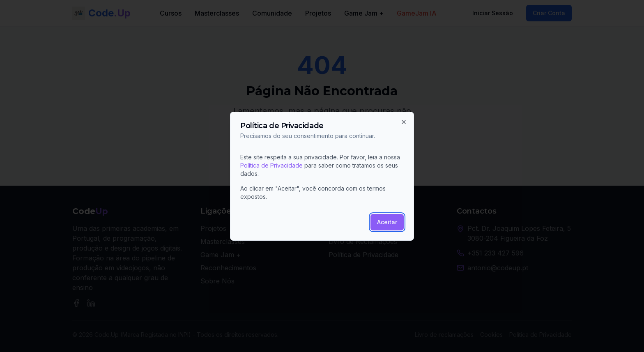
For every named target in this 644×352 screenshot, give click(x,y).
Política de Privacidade (271, 165)
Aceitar (387, 222)
